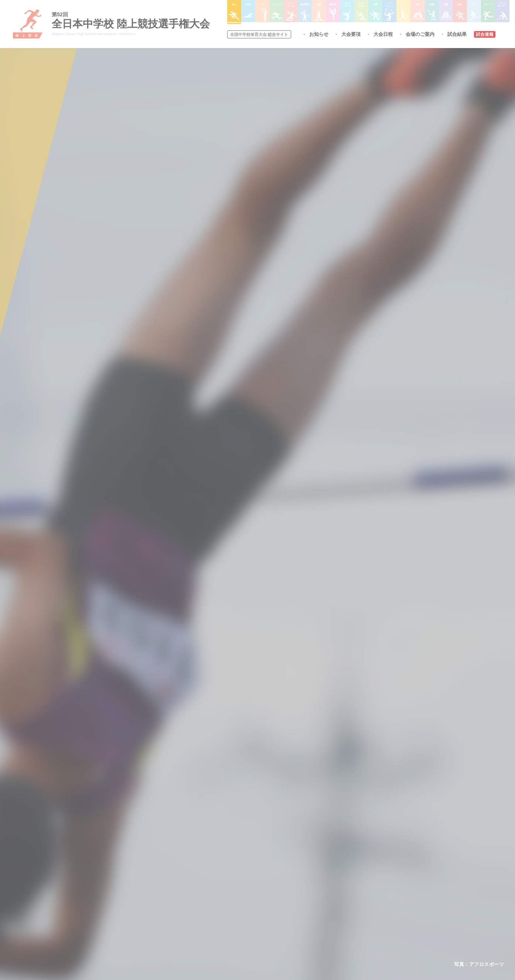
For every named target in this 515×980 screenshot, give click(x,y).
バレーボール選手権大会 (300, 864)
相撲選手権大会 (348, 864)
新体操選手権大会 (294, 855)
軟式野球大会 (238, 902)
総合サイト (259, 34)
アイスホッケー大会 (352, 902)
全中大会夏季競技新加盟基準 (172, 874)
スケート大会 (345, 893)
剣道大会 (341, 855)
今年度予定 (154, 855)
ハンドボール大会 (242, 893)
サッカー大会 (238, 883)
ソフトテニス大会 (294, 874)
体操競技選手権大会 (244, 912)
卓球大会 (285, 883)
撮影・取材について (163, 883)
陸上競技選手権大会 (244, 855)
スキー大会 (343, 883)
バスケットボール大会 (246, 874)
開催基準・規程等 (161, 864)
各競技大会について (246, 834)
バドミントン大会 (294, 893)
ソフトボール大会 (294, 902)
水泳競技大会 (238, 864)
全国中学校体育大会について (175, 834)
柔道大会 (285, 912)
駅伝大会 (341, 874)
